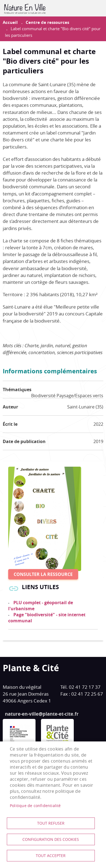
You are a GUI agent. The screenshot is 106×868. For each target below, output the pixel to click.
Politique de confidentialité (35, 806)
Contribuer (86, 8)
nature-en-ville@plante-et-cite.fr (42, 714)
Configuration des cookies (51, 839)
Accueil (10, 22)
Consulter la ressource (43, 574)
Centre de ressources (47, 22)
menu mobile (99, 8)
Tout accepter (51, 856)
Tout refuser (51, 823)
